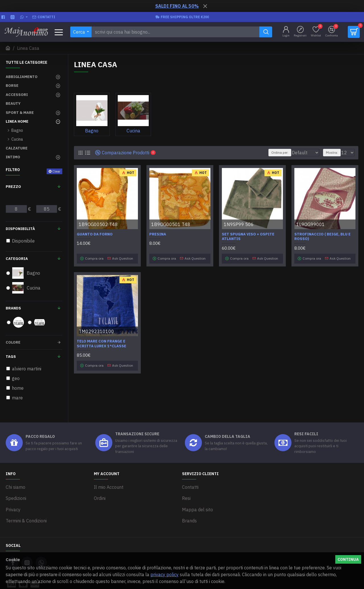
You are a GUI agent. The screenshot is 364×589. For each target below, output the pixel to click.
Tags (11, 357)
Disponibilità (20, 229)
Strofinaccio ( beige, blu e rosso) (322, 237)
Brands (13, 308)
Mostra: (334, 152)
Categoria (17, 259)
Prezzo (13, 187)
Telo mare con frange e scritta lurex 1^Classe (102, 342)
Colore (13, 342)
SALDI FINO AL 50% (177, 6)
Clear (56, 171)
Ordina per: (266, 152)
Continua (348, 559)
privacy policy (165, 574)
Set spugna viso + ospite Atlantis (248, 237)
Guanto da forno (95, 234)
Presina (158, 234)
